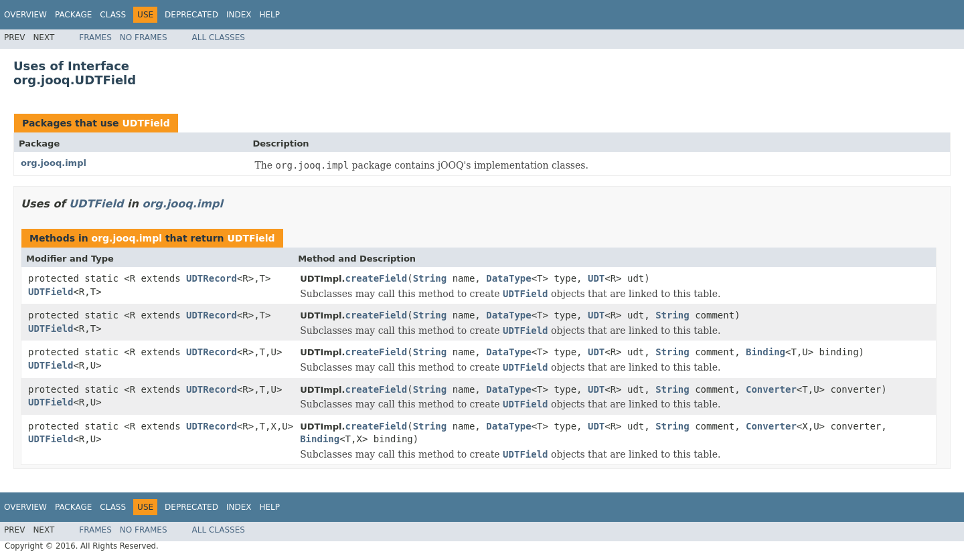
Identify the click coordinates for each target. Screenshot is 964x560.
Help (269, 15)
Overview (25, 15)
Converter (771, 389)
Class (113, 15)
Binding (766, 352)
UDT (596, 278)
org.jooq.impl (54, 163)
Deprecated (191, 15)
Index (239, 15)
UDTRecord (212, 278)
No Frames (144, 37)
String (430, 278)
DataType (508, 278)
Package (73, 15)
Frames (95, 37)
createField (376, 278)
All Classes (219, 37)
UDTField (146, 123)
